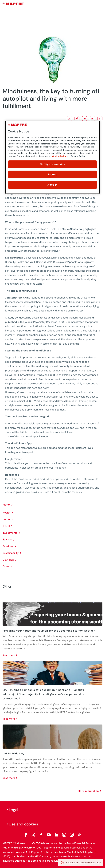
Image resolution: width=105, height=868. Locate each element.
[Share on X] (69, 119)
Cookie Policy (59, 156)
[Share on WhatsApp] (100, 119)
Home (6, 519)
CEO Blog (8, 560)
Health (6, 513)
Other (6, 566)
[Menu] (100, 4)
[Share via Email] (92, 119)
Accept (52, 185)
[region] (52, 157)
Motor (6, 505)
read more (9, 655)
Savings (7, 540)
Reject (53, 174)
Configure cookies (52, 164)
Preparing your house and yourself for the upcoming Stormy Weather (49, 631)
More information (88, 791)
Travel (6, 526)
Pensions (8, 546)
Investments (10, 533)
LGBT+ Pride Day (14, 754)
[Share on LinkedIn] (85, 119)
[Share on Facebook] (77, 119)
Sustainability (11, 553)
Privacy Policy (78, 156)
